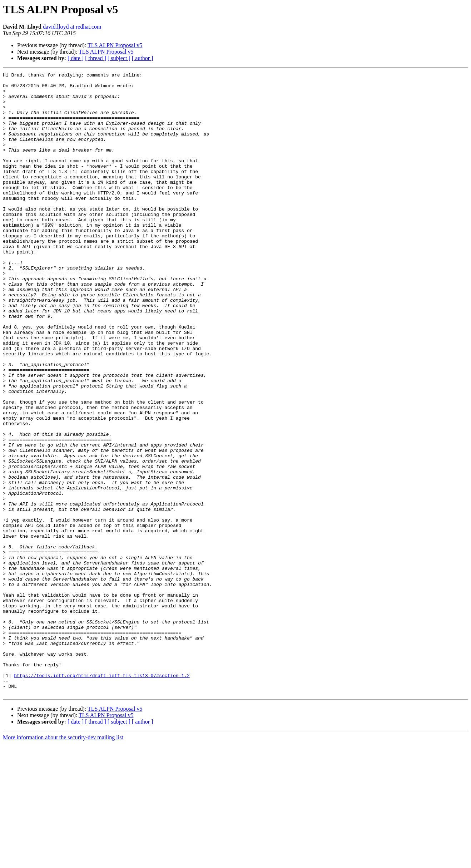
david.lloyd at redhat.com (72, 27)
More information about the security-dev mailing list (63, 862)
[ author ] (143, 58)
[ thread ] (96, 58)
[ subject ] (119, 58)
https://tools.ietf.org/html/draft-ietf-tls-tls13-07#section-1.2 (102, 797)
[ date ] (76, 58)
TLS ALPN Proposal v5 (115, 45)
